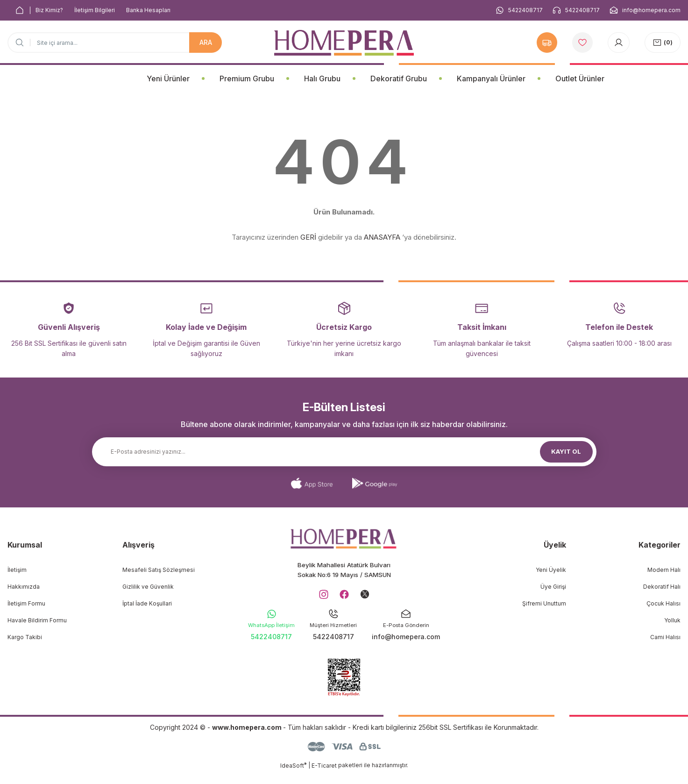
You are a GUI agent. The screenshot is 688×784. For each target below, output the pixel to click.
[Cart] (663, 43)
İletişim (17, 570)
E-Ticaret (324, 777)
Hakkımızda (24, 587)
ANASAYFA (382, 237)
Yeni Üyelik (551, 570)
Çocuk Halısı (663, 603)
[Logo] (344, 43)
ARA (206, 42)
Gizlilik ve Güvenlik (148, 587)
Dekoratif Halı (662, 587)
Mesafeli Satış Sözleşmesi (159, 570)
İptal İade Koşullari (147, 603)
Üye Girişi (553, 587)
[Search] (115, 43)
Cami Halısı (665, 637)
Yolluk (672, 620)
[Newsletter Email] (344, 452)
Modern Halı (664, 570)
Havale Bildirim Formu (37, 620)
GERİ (308, 237)
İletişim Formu (26, 603)
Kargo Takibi (25, 637)
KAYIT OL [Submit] (566, 452)
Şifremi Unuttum (544, 603)
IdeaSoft (293, 777)
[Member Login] (619, 43)
